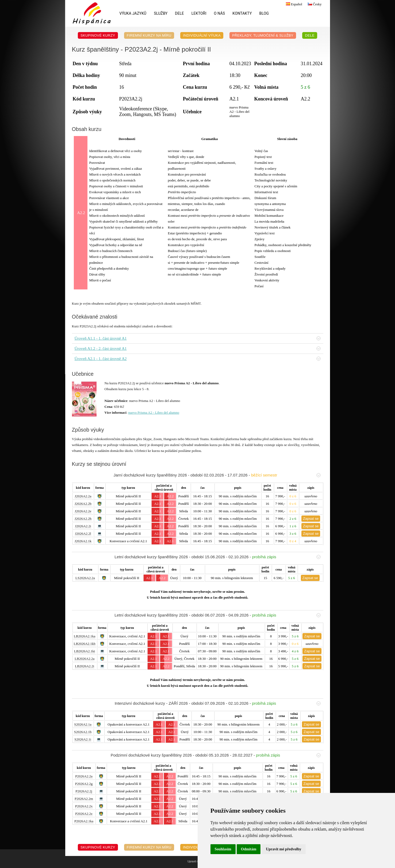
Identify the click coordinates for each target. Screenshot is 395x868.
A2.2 (170, 496)
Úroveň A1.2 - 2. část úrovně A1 (198, 348)
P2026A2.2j (84, 791)
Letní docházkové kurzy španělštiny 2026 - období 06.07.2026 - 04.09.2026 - (217, 615)
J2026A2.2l (83, 534)
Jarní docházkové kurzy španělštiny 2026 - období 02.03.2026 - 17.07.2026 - (217, 475)
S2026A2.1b (83, 732)
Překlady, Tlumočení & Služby (263, 35)
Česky (314, 4)
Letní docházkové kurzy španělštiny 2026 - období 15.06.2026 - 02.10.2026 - (217, 557)
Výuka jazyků (133, 13)
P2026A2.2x (84, 806)
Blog (264, 13)
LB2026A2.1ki (85, 651)
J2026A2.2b (83, 504)
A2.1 (158, 496)
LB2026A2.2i (85, 666)
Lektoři (199, 13)
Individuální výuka (202, 35)
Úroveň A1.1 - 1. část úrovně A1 (198, 338)
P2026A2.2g (84, 784)
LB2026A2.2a (85, 659)
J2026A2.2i (83, 526)
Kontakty (242, 13)
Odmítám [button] (249, 849)
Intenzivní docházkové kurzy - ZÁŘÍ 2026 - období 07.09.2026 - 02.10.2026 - (218, 703)
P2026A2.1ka (84, 821)
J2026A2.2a (83, 496)
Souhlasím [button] (223, 849)
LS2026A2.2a (85, 578)
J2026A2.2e (83, 511)
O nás (220, 13)
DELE (179, 13)
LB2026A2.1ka (85, 636)
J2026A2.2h (83, 519)
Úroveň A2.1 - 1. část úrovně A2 (198, 359)
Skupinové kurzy (98, 35)
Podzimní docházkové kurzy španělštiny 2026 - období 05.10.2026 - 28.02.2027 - (216, 755)
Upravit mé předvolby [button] (283, 849)
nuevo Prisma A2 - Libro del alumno (154, 412)
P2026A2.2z (84, 814)
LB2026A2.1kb (85, 644)
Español (293, 4)
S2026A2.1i (83, 739)
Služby (161, 13)
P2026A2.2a (84, 776)
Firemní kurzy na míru (149, 35)
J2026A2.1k (83, 541)
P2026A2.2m (84, 799)
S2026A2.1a (83, 724)
